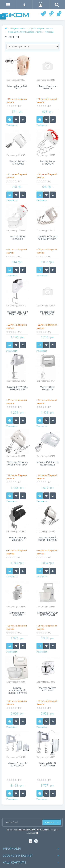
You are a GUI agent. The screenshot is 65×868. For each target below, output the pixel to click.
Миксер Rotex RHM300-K (48, 313)
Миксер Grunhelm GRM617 (48, 87)
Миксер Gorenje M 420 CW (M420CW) (48, 238)
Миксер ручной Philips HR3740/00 (48, 539)
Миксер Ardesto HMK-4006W (18, 163)
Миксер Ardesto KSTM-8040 (48, 689)
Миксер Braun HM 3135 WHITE (17, 764)
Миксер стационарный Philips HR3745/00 (18, 691)
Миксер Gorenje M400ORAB (17, 539)
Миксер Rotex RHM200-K (48, 163)
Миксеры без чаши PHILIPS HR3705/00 (17, 464)
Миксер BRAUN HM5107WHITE (48, 764)
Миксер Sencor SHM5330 (17, 614)
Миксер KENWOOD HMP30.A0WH (17, 388)
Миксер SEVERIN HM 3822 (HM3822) (48, 464)
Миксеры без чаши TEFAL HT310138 (17, 313)
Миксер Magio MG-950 (17, 87)
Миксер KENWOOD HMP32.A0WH (47, 614)
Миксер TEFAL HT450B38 (48, 388)
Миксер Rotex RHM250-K (18, 238)
